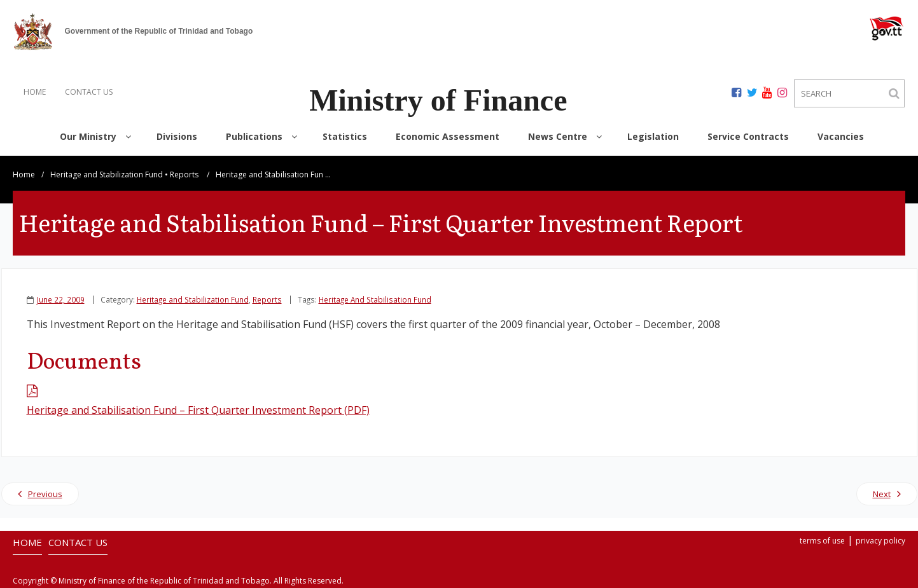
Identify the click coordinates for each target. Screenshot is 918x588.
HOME (35, 92)
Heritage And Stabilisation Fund (375, 299)
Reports (184, 174)
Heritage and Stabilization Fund (107, 174)
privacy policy (880, 541)
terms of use (822, 541)
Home (24, 174)
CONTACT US (89, 92)
